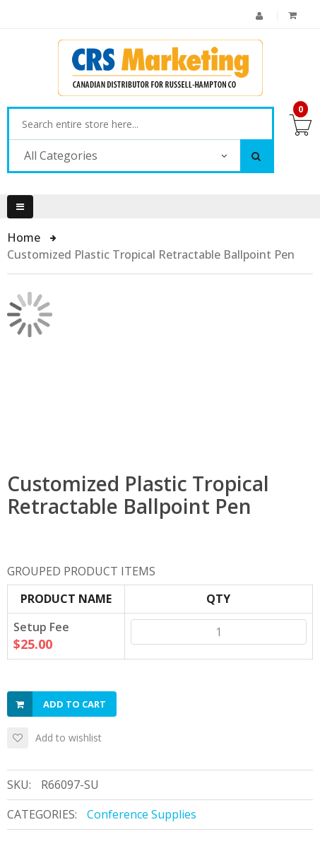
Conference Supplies (142, 814)
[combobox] (141, 124)
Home (25, 237)
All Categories (61, 156)
